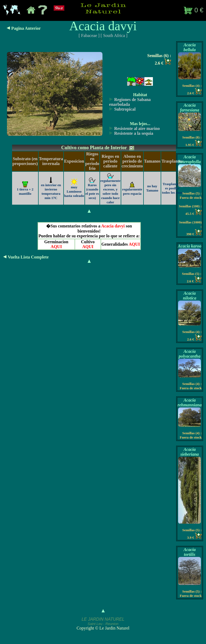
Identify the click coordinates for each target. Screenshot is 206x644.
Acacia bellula (190, 47)
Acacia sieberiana (190, 452)
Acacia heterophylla (190, 159)
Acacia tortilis (190, 552)
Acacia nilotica (190, 296)
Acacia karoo (190, 246)
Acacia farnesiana (190, 108)
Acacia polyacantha (190, 354)
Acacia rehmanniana (190, 402)
